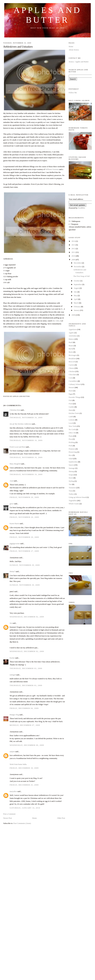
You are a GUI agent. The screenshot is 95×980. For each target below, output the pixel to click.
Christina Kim (15, 410)
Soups (71, 475)
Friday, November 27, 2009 (24, 551)
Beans (71, 346)
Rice (70, 455)
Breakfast (72, 358)
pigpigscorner (15, 543)
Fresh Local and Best (17, 447)
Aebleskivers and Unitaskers (18, 47)
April (76, 299)
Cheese (71, 368)
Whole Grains (74, 504)
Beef (71, 349)
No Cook (72, 429)
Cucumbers (73, 381)
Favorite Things (75, 397)
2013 (74, 245)
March (76, 303)
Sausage (72, 468)
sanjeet (12, 751)
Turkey (71, 494)
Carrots (71, 365)
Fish (70, 400)
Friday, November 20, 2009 (24, 497)
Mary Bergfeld (15, 464)
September (78, 284)
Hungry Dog (14, 715)
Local (71, 423)
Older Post (61, 818)
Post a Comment (9, 814)
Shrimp (71, 471)
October (77, 281)
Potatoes (72, 449)
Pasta (71, 436)
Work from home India (18, 764)
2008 (74, 315)
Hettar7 (12, 571)
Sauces (71, 465)
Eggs (71, 394)
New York (73, 426)
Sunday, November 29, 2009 (25, 565)
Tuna (71, 491)
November (78, 267)
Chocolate (73, 375)
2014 (74, 241)
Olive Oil (72, 433)
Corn (71, 378)
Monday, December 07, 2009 (25, 725)
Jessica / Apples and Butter (79, 62)
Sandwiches (73, 462)
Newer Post (8, 818)
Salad (71, 459)
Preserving (73, 452)
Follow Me (73, 93)
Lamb (71, 417)
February (77, 307)
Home (34, 818)
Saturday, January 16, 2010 (25, 808)
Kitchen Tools (74, 413)
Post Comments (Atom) (22, 823)
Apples (71, 333)
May (76, 295)
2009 (74, 260)
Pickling (72, 442)
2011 (74, 252)
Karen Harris (14, 523)
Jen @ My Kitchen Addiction (20, 424)
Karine (12, 658)
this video (56, 321)
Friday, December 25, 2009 (24, 785)
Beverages (73, 355)
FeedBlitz (82, 208)
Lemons (72, 420)
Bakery (71, 339)
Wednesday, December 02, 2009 (27, 617)
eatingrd (13, 675)
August (77, 288)
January (77, 310)
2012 (74, 249)
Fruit (71, 404)
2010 (74, 256)
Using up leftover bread (77, 497)
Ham (71, 410)
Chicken (72, 371)
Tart (70, 484)
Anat (11, 481)
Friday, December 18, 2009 (24, 768)
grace (12, 504)
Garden (71, 407)
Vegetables (73, 500)
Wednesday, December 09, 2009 (27, 745)
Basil (71, 342)
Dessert (72, 387)
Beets (71, 352)
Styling (71, 481)
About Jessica (74, 50)
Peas (70, 439)
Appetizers (73, 329)
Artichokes (73, 336)
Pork (71, 446)
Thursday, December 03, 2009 (26, 668)
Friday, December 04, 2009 (24, 708)
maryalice (13, 791)
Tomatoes (72, 488)
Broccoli (72, 362)
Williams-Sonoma (52, 169)
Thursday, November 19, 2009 (26, 417)
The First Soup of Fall (81, 276)
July (76, 292)
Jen (11, 623)
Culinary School (75, 384)
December (78, 263)
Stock (71, 478)
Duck (71, 391)
